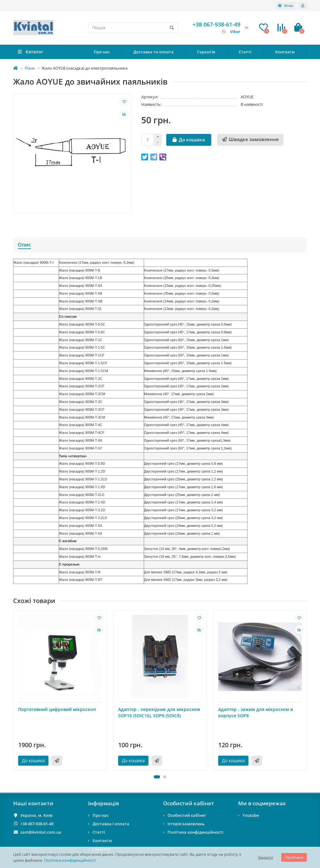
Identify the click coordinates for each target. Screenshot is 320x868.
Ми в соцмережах (262, 803)
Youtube (251, 815)
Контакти (285, 52)
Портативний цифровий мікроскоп (57, 709)
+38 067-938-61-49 (37, 824)
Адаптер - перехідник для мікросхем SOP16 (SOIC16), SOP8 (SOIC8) (159, 712)
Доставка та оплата (154, 52)
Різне (30, 68)
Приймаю (294, 857)
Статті (245, 52)
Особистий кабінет (189, 803)
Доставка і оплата (111, 824)
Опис (24, 245)
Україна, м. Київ (36, 815)
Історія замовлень (186, 824)
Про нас (102, 52)
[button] (157, 777)
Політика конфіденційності (70, 860)
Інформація (104, 803)
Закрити (265, 857)
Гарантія (206, 52)
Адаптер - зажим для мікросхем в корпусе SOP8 (255, 712)
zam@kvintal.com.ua (41, 832)
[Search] (133, 28)
